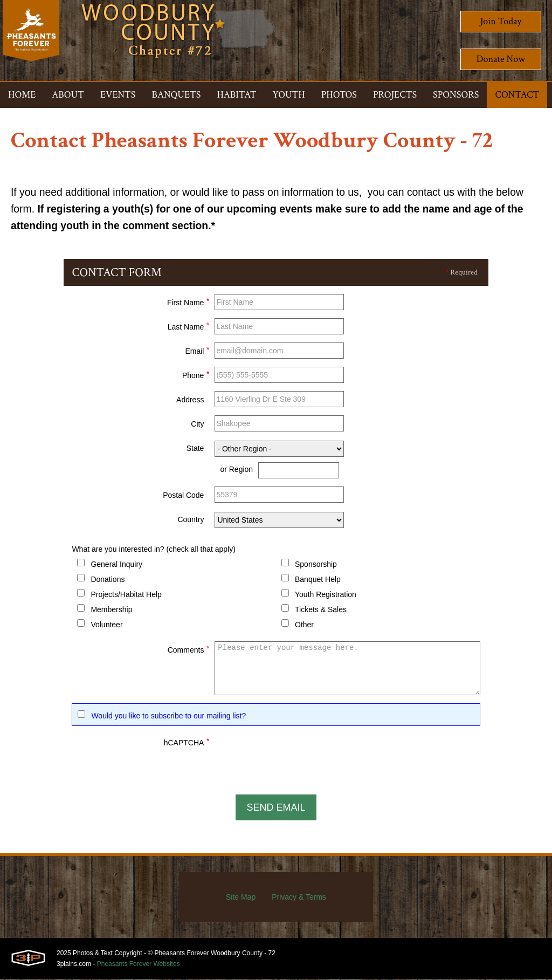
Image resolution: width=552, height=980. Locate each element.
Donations (108, 581)
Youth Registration (326, 596)
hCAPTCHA (187, 743)
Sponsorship (316, 566)
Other (304, 626)
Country (191, 521)
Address (190, 401)
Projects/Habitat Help (126, 596)
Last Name (189, 327)
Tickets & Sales (321, 611)
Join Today (501, 21)
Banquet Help (318, 581)
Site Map (241, 898)
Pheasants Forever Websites (139, 965)
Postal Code (183, 497)
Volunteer (106, 626)
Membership (111, 611)
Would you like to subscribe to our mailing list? (168, 717)
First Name (188, 303)
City (197, 426)
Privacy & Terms (299, 898)
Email (197, 351)
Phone (196, 375)
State (195, 450)
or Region (236, 471)
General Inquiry (116, 566)
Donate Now (501, 59)
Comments (189, 650)
